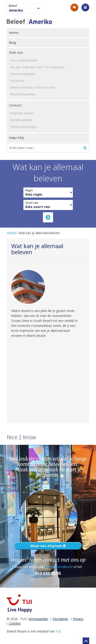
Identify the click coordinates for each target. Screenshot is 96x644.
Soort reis (32, 203)
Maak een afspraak (48, 546)
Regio (29, 190)
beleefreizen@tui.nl (59, 567)
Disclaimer (60, 619)
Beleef (13, 6)
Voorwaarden (38, 619)
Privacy (78, 619)
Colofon (15, 623)
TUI (58, 631)
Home (11, 233)
